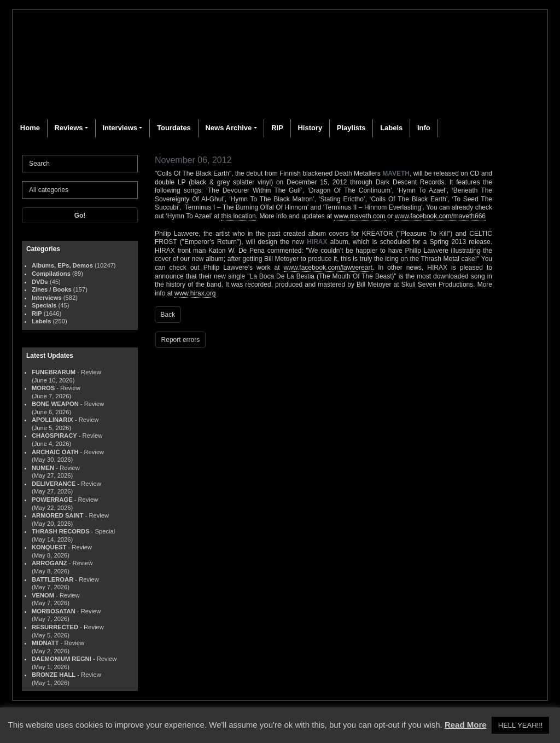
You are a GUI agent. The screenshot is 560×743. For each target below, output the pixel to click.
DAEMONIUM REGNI (62, 659)
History (310, 128)
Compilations (51, 274)
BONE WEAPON (55, 404)
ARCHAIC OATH (55, 452)
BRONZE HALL (54, 675)
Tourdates (174, 128)
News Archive (228, 128)
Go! (80, 216)
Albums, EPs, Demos (62, 265)
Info (424, 128)
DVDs (40, 282)
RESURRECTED (55, 627)
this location (238, 216)
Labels (391, 128)
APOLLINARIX (52, 420)
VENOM (43, 595)
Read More (466, 725)
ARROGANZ (49, 563)
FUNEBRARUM (54, 372)
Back (168, 315)
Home (30, 128)
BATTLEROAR (52, 579)
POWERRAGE (52, 500)
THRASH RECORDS (61, 531)
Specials (44, 305)
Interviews (120, 128)
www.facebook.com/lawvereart (328, 268)
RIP (277, 128)
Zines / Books (52, 289)
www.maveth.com (360, 216)
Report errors (181, 340)
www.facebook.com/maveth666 (440, 216)
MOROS (43, 388)
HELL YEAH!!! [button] (521, 725)
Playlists (351, 128)
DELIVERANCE (54, 484)
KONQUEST (49, 547)
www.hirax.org (195, 293)
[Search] (80, 164)
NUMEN (43, 468)
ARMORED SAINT (57, 515)
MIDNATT (45, 643)
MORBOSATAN (54, 611)
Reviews (69, 128)
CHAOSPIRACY (54, 436)
